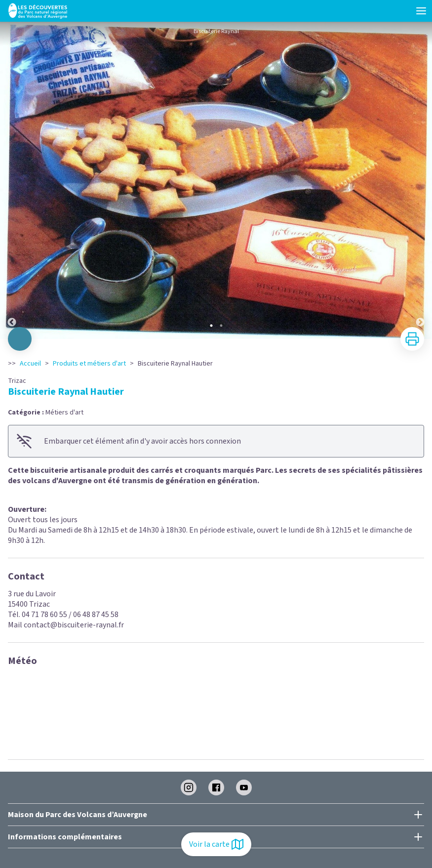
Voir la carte (216, 844)
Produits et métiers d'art (89, 364)
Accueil (30, 364)
